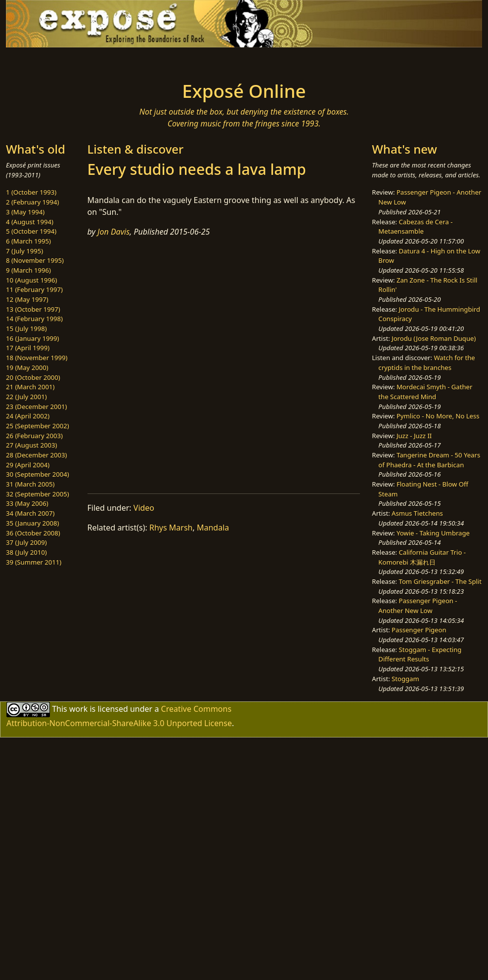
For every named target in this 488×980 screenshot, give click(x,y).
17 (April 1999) (28, 348)
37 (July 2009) (26, 542)
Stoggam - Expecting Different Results (420, 654)
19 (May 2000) (27, 367)
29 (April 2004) (28, 465)
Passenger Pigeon (419, 630)
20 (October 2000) (33, 377)
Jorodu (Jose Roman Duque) (434, 338)
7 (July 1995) (24, 251)
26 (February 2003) (34, 436)
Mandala (213, 528)
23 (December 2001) (36, 407)
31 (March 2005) (30, 484)
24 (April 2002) (28, 416)
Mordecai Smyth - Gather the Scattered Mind (425, 392)
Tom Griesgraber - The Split (440, 581)
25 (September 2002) (38, 426)
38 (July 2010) (26, 552)
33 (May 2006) (27, 503)
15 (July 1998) (26, 328)
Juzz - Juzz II (414, 436)
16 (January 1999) (32, 338)
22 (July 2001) (26, 397)
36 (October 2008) (33, 533)
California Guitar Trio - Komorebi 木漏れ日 (422, 557)
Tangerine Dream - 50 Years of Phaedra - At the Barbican (429, 460)
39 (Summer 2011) (34, 562)
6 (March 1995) (28, 241)
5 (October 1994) (31, 231)
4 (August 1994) (30, 222)
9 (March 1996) (28, 270)
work (78, 709)
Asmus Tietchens (417, 513)
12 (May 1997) (27, 299)
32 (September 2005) (38, 494)
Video (144, 508)
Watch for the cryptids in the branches (426, 363)
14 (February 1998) (34, 319)
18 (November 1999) (37, 358)
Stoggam (405, 679)
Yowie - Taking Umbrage (433, 533)
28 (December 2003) (36, 455)
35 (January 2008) (32, 523)
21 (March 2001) (30, 387)
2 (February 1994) (32, 202)
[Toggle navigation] (92, 61)
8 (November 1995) (35, 260)
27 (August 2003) (31, 445)
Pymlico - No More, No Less (438, 416)
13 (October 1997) (33, 309)
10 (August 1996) (31, 280)
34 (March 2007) (30, 513)
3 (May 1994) (25, 212)
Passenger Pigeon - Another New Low (418, 606)
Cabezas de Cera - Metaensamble (415, 227)
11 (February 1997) (34, 289)
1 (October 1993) (31, 192)
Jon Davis (113, 232)
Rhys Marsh (171, 528)
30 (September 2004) (38, 474)
